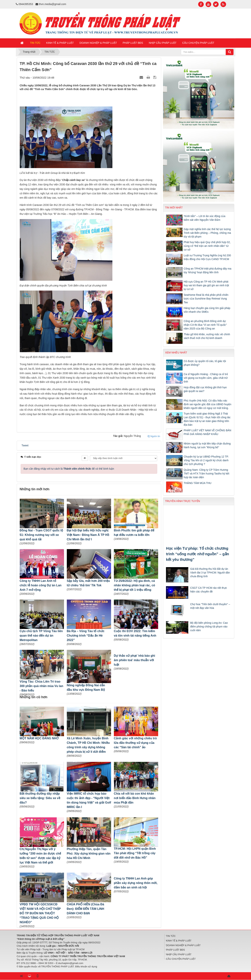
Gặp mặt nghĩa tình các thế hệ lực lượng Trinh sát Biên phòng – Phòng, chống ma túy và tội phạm (207, 233)
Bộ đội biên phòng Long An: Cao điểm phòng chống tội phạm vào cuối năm (209, 627)
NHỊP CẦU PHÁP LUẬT (179, 954)
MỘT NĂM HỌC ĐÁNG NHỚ (39, 738)
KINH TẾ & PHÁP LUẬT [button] (60, 43)
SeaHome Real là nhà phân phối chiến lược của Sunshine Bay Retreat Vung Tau (206, 299)
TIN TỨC (171, 936)
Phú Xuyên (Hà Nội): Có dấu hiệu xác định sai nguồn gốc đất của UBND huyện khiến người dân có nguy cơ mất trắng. (207, 404)
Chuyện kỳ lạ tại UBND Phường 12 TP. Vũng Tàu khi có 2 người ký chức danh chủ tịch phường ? (206, 460)
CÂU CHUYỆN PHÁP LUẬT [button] (198, 43)
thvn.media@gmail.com (53, 4)
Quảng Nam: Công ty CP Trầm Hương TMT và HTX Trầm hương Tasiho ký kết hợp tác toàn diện (206, 474)
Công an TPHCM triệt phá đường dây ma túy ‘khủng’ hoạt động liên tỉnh (207, 270)
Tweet (25, 445)
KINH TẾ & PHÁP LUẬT (179, 941)
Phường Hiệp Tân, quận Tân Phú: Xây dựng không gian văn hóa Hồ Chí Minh (89, 854)
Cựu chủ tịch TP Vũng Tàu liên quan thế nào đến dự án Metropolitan (41, 636)
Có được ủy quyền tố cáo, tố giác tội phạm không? (205, 363)
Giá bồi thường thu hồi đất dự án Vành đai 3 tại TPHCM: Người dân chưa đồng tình (210, 573)
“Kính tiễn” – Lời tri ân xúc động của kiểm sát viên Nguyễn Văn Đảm (204, 218)
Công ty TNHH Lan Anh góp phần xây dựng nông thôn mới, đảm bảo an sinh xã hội (136, 883)
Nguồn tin (154, 436)
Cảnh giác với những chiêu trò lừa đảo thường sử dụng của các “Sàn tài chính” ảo (135, 743)
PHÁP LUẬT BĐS (175, 950)
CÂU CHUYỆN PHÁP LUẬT (181, 959)
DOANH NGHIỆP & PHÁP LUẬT (183, 945)
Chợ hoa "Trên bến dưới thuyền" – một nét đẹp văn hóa (210, 606)
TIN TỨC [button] (35, 43)
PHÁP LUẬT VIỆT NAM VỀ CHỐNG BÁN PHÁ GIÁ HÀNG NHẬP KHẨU (207, 432)
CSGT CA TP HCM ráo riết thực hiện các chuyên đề (209, 590)
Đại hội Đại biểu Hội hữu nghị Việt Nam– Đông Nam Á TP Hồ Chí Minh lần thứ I (88, 535)
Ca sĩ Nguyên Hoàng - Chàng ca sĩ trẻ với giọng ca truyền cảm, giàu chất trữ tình (206, 378)
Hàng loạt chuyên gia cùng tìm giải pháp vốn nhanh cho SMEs (207, 310)
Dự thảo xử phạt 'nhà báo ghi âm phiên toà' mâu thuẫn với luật (135, 660)
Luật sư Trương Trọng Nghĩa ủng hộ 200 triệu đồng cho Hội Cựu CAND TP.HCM (207, 257)
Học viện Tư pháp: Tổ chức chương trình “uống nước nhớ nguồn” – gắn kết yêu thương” (198, 554)
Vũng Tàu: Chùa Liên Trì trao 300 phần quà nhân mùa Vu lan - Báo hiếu (41, 686)
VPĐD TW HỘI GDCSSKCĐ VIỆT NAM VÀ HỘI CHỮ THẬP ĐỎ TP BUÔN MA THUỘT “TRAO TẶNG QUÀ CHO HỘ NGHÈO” (40, 913)
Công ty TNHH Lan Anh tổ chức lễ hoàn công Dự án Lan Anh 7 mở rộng (41, 585)
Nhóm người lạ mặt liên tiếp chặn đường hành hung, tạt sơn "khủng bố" (207, 445)
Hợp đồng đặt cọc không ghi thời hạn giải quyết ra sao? (205, 389)
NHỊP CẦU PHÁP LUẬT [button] (163, 43)
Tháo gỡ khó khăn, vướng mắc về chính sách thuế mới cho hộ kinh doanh (207, 336)
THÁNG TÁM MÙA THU (198, 483)
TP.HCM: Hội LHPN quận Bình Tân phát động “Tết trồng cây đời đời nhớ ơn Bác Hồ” (135, 853)
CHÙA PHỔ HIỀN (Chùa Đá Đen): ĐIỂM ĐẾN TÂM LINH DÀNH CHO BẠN (85, 909)
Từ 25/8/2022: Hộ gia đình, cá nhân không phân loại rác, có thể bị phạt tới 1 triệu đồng (134, 585)
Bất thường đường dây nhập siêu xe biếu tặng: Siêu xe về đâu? (40, 798)
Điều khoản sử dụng (86, 967)
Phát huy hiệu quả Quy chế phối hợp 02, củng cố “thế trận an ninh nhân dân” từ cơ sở (207, 246)
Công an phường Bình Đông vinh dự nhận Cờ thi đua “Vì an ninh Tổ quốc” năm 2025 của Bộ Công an (205, 325)
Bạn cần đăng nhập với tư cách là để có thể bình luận (69, 469)
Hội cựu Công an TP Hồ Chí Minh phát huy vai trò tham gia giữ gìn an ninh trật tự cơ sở (206, 285)
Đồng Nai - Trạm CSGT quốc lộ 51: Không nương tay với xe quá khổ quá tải (41, 535)
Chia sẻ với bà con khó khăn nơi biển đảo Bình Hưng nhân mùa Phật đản (135, 798)
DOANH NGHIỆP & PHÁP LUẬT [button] (98, 43)
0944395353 (26, 4)
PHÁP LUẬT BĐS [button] (133, 43)
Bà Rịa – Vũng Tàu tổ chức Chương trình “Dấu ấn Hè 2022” (86, 636)
